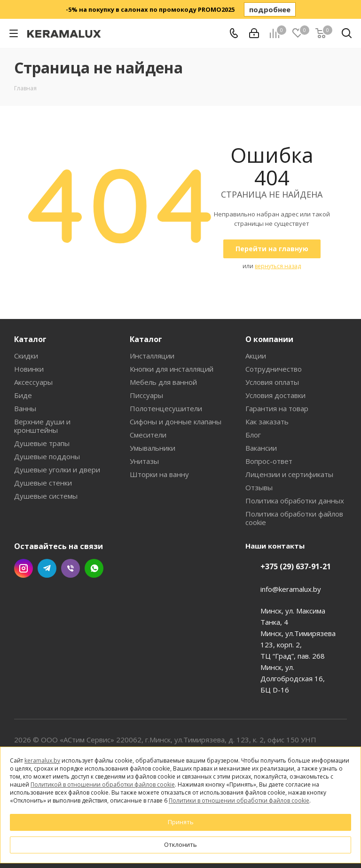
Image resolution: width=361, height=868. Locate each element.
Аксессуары (33, 382)
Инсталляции (152, 356)
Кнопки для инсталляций (172, 369)
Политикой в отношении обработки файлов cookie (103, 784)
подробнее (270, 9)
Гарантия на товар (277, 408)
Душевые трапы (42, 443)
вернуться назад (278, 266)
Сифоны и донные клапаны (176, 422)
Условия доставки (275, 395)
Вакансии (261, 448)
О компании (269, 339)
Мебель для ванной (163, 382)
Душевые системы (46, 496)
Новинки (29, 369)
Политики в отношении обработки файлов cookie (239, 800)
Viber (71, 568)
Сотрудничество (274, 369)
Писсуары (146, 395)
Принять (181, 822)
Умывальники (153, 448)
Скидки (26, 356)
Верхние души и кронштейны (42, 426)
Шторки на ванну (159, 474)
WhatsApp (94, 568)
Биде (23, 395)
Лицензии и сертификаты (289, 474)
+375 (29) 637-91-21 (296, 566)
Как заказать (267, 422)
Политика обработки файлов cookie (294, 518)
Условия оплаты (272, 382)
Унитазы (144, 461)
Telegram (47, 568)
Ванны (25, 408)
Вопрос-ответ (269, 461)
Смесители (148, 435)
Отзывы (259, 487)
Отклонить (180, 844)
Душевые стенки (43, 483)
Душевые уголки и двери (57, 470)
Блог (253, 435)
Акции (256, 356)
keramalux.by (42, 760)
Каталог (30, 339)
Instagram (24, 568)
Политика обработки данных (295, 501)
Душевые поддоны (47, 456)
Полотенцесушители (166, 408)
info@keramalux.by (291, 589)
